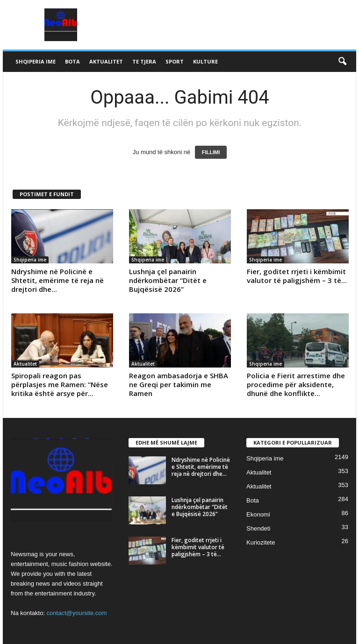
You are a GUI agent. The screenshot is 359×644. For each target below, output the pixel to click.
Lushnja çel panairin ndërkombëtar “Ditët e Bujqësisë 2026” (168, 280)
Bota (72, 61)
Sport (175, 61)
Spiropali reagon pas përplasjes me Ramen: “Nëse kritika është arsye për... (60, 384)
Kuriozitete (261, 542)
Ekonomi (258, 514)
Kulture (205, 61)
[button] (342, 62)
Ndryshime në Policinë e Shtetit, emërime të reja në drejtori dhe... (57, 280)
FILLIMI (211, 152)
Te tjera (144, 61)
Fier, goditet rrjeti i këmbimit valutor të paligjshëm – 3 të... (297, 276)
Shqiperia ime (36, 61)
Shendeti (258, 528)
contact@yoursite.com (77, 613)
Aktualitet (106, 61)
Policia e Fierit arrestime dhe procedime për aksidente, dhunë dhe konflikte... (296, 384)
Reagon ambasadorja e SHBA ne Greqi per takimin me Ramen (179, 384)
